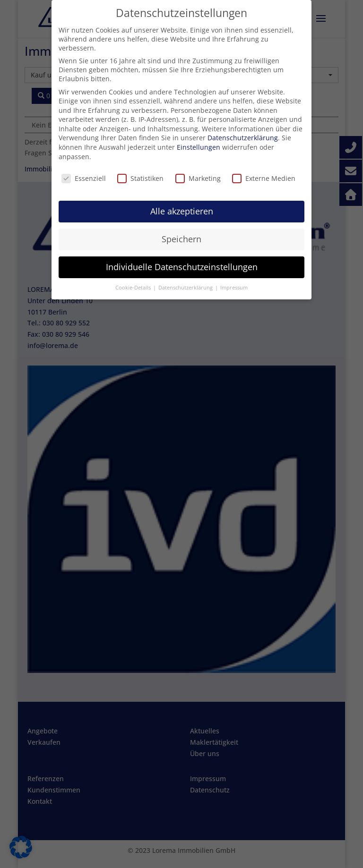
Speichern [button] (181, 239)
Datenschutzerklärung (243, 138)
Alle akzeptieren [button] (182, 211)
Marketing (198, 178)
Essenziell (84, 178)
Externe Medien (264, 178)
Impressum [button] (234, 288)
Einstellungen (199, 147)
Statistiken (140, 178)
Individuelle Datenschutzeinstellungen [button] (182, 267)
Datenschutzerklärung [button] (186, 288)
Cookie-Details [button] (134, 288)
